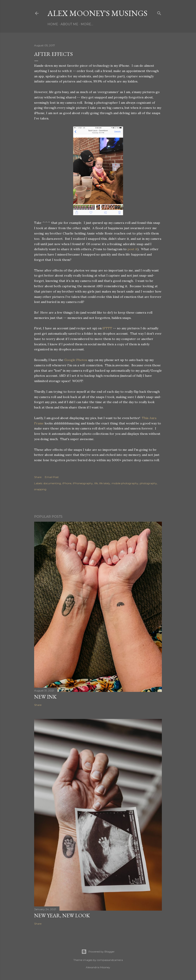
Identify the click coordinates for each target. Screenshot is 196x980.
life (96, 483)
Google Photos (76, 360)
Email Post (52, 477)
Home (53, 24)
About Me (69, 24)
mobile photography (125, 483)
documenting (52, 483)
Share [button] (38, 477)
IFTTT (107, 328)
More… (87, 24)
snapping (40, 489)
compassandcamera (110, 960)
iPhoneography (83, 483)
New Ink (45, 697)
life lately (105, 483)
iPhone (67, 483)
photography (148, 483)
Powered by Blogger (98, 952)
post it (132, 249)
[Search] (159, 12)
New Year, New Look (62, 915)
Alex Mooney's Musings (97, 13)
